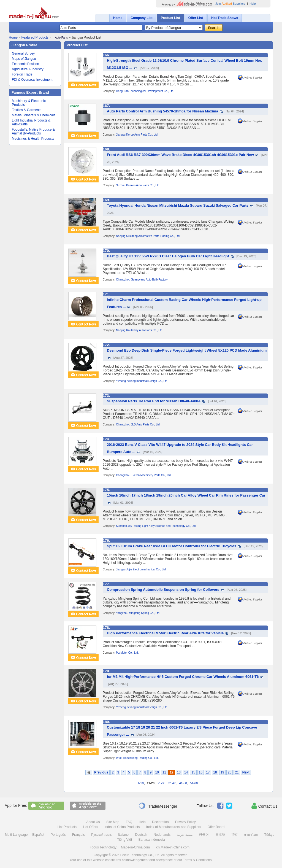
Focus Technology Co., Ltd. (140, 855)
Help (253, 4)
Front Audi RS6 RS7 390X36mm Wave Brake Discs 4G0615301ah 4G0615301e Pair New (180, 155)
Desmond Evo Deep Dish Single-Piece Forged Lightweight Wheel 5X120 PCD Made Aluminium (187, 350)
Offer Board (216, 827)
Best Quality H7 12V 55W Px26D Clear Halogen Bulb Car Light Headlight (168, 256)
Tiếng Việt (124, 840)
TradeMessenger (158, 806)
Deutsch (141, 835)
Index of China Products (122, 827)
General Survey (23, 53)
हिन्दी (234, 835)
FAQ (129, 822)
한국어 (204, 835)
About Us (93, 822)
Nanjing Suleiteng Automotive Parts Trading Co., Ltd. (148, 236)
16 (201, 772)
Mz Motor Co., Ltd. (127, 653)
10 (157, 772)
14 (186, 772)
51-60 (194, 783)
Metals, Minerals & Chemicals (34, 115)
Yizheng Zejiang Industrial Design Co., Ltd (142, 381)
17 (208, 772)
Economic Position (25, 64)
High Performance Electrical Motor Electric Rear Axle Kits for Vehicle (165, 633)
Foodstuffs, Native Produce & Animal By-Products (33, 131)
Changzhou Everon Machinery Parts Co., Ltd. (144, 475)
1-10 (141, 783)
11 (164, 772)
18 (215, 772)
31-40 (172, 783)
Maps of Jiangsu (24, 59)
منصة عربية (185, 835)
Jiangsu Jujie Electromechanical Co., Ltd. (141, 569)
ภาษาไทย (251, 835)
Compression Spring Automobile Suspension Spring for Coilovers (163, 590)
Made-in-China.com (135, 847)
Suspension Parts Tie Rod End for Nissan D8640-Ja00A (154, 401)
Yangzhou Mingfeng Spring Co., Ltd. (138, 613)
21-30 (161, 783)
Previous (101, 772)
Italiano (123, 835)
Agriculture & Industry (28, 69)
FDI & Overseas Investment (32, 80)
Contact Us (264, 806)
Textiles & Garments (27, 110)
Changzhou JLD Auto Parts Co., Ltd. (138, 424)
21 (237, 772)
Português (58, 835)
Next (246, 772)
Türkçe (269, 835)
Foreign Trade (22, 74)
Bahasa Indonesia (152, 840)
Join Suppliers (230, 4)
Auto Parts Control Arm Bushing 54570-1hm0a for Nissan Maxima (162, 111)
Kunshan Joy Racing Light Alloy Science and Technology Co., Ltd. (156, 526)
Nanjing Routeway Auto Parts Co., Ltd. (139, 330)
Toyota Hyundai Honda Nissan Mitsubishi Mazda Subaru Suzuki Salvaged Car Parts (178, 205)
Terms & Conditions (197, 860)
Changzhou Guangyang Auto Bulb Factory (142, 280)
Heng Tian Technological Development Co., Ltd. (145, 91)
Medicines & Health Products (33, 139)
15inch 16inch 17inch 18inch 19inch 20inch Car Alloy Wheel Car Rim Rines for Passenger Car (186, 495)
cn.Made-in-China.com (173, 847)
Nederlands (162, 835)
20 (230, 772)
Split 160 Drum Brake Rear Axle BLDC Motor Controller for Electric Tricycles (172, 546)
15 (193, 772)
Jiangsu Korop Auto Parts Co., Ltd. (137, 135)
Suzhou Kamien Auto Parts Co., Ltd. (138, 185)
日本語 (220, 835)
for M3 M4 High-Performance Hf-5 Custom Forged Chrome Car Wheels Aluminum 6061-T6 (183, 677)
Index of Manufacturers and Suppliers (174, 827)
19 (222, 772)
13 (179, 772)
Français (78, 835)
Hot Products (67, 827)
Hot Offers (90, 827)
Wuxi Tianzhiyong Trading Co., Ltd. (137, 758)
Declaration (160, 822)
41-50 (183, 783)
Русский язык (101, 835)
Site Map (113, 822)
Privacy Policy (185, 822)
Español (38, 835)
